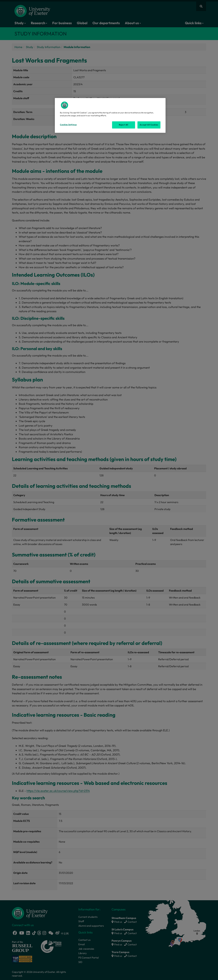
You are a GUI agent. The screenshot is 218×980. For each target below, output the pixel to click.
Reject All (124, 125)
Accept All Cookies (149, 125)
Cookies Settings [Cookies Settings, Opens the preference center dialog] (68, 125)
